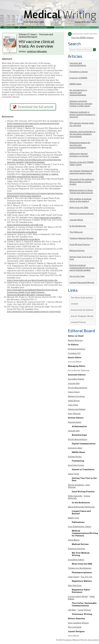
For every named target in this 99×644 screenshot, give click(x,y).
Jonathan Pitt (74, 353)
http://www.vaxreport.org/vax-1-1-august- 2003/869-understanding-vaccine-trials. (33, 175)
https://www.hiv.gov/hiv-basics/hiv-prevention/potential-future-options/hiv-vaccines (33, 125)
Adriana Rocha (75, 457)
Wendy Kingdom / (76, 485)
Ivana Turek (73, 474)
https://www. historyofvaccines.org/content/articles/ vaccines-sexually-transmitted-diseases (34, 161)
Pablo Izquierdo (75, 496)
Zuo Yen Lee (86, 577)
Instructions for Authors (82, 310)
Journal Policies (78, 322)
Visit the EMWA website (83, 36)
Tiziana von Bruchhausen (80, 568)
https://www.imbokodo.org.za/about (24, 239)
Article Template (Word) (82, 316)
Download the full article (33, 107)
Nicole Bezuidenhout (78, 388)
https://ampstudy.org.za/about (47, 217)
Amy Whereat (74, 413)
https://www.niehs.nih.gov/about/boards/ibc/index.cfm (32, 280)
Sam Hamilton (75, 585)
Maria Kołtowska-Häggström (81, 507)
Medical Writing (9, 27)
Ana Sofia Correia (76, 465)
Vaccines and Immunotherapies (37, 27)
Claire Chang (74, 392)
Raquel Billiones (75, 340)
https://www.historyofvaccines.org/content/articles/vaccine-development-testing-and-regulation (35, 195)
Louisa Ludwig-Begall (78, 596)
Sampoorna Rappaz (77, 409)
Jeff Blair (72, 610)
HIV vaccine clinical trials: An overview (77, 27)
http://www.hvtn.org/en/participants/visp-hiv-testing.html (34, 311)
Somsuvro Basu (75, 448)
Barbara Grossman (76, 396)
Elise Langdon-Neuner (78, 623)
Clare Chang (73, 577)
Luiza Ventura (84, 610)
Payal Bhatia (74, 540)
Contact (74, 304)
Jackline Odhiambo (37, 51)
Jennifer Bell (74, 383)
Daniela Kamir (75, 422)
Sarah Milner (74, 401)
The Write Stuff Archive (82, 298)
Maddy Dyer (74, 518)
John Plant (73, 405)
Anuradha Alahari (76, 379)
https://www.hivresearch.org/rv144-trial (25, 225)
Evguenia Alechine (77, 349)
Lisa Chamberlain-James (79, 526)
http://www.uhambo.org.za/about (22, 232)
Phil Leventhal (75, 627)
